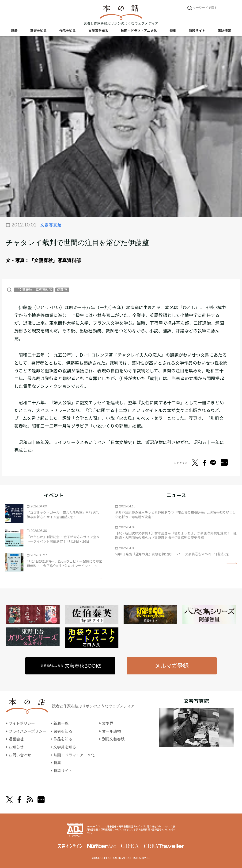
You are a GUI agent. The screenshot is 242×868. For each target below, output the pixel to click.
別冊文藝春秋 (113, 739)
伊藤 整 (62, 290)
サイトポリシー (22, 723)
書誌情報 (224, 31)
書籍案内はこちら (71, 666)
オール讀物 (111, 731)
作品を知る (68, 31)
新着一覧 (61, 723)
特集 (173, 31)
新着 (14, 31)
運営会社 (16, 739)
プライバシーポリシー (27, 731)
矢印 (97, 579)
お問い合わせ (20, 755)
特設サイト (197, 31)
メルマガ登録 (172, 666)
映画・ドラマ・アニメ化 (139, 31)
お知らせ (16, 747)
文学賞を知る (98, 31)
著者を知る (38, 31)
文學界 (108, 723)
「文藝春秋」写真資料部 (55, 260)
